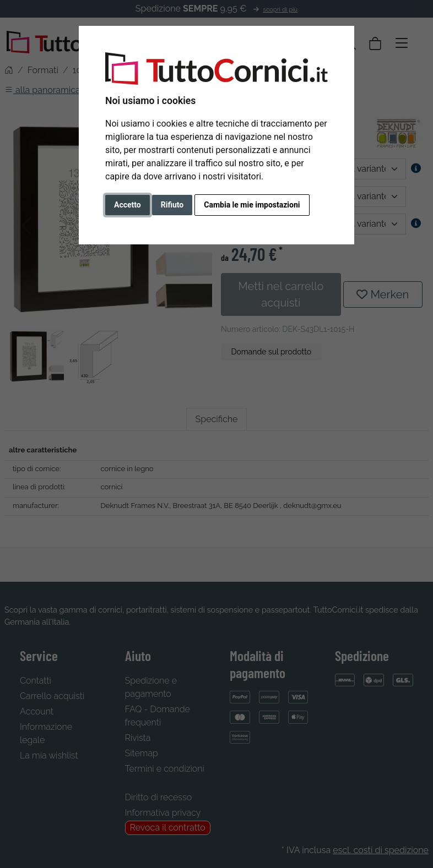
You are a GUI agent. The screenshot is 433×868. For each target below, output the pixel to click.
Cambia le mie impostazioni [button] (252, 205)
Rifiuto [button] (172, 205)
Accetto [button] (128, 205)
